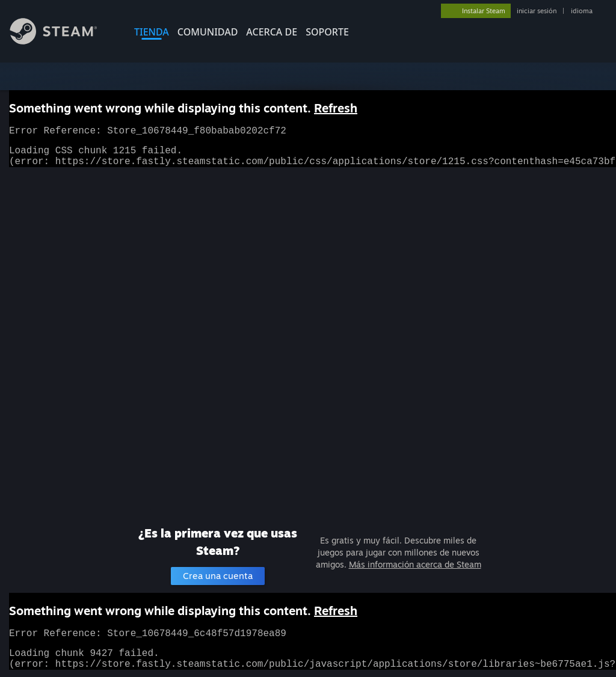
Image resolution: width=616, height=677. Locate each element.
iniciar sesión (537, 11)
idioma (582, 11)
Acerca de (272, 32)
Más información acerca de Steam (415, 564)
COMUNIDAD (208, 32)
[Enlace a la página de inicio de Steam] (63, 41)
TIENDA (152, 32)
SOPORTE (327, 32)
